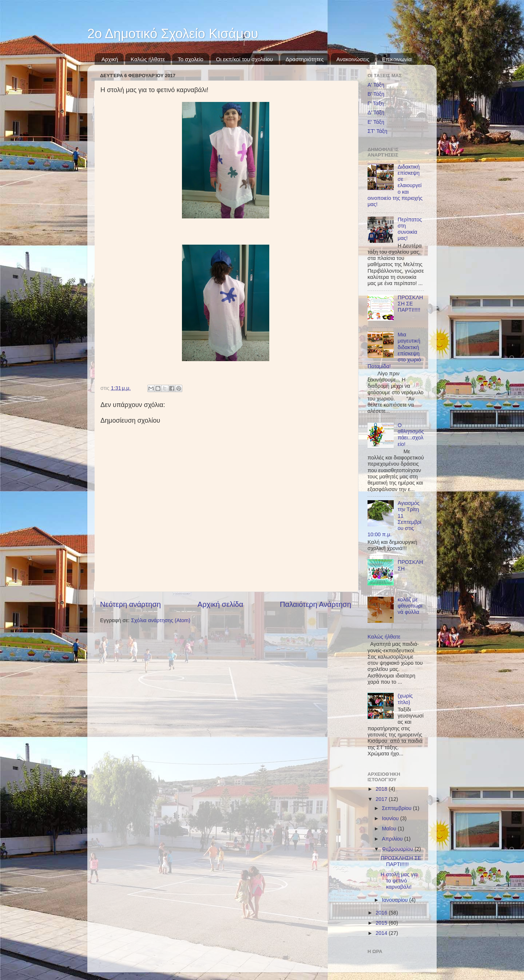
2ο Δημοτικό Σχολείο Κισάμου (173, 34)
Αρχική (110, 59)
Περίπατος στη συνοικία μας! (410, 229)
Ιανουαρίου (396, 900)
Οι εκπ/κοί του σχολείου (245, 59)
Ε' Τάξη (376, 122)
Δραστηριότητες (305, 59)
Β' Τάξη (376, 94)
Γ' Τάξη (376, 103)
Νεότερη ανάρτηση (130, 604)
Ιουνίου (391, 818)
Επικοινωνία (397, 59)
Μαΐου (390, 829)
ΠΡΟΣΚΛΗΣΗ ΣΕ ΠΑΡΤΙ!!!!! (410, 304)
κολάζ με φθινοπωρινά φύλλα (410, 606)
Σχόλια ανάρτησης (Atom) (161, 620)
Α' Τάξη (376, 85)
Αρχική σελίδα (221, 604)
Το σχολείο (190, 59)
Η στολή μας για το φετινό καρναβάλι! (399, 881)
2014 (382, 933)
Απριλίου (393, 839)
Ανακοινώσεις (353, 59)
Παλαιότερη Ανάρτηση (315, 604)
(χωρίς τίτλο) (405, 699)
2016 (382, 913)
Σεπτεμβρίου (398, 808)
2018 (382, 789)
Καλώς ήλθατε (148, 59)
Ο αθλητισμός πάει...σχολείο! (411, 435)
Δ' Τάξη (376, 112)
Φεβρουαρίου (398, 849)
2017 (382, 799)
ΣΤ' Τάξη (377, 131)
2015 (382, 923)
